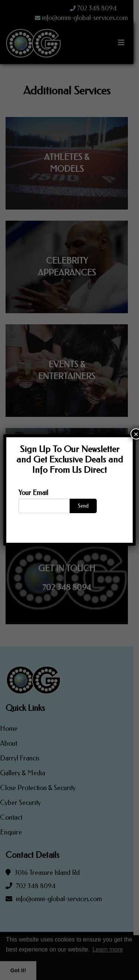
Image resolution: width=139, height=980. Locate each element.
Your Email (33, 493)
